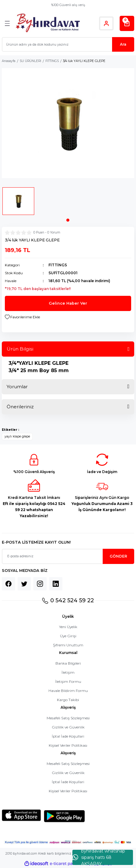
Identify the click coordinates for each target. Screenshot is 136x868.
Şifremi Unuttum (68, 645)
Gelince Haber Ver (68, 303)
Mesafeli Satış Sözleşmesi (68, 718)
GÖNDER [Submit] (118, 556)
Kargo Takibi (68, 700)
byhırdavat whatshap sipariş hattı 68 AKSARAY (99, 857)
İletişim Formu (68, 681)
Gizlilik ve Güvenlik (68, 727)
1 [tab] (68, 220)
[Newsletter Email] (68, 556)
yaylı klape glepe (17, 436)
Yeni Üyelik (68, 627)
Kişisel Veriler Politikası (68, 745)
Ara (123, 44)
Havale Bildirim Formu (68, 691)
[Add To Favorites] (22, 317)
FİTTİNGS (58, 265)
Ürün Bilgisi (20, 349)
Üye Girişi (68, 636)
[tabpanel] (18, 203)
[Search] (68, 44)
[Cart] (127, 23)
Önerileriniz (20, 407)
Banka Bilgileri (68, 663)
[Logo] (48, 23)
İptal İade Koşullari (68, 736)
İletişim (68, 672)
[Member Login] (106, 23)
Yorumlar (17, 387)
